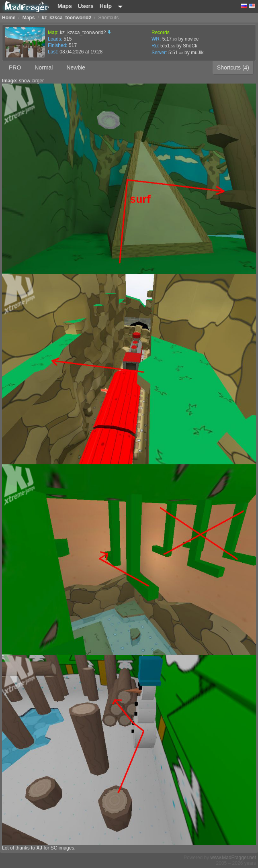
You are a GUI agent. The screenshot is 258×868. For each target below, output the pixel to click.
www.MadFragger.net (233, 858)
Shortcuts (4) (233, 67)
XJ (39, 848)
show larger (31, 81)
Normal (44, 67)
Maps (65, 6)
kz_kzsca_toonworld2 (86, 33)
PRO (15, 67)
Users (86, 6)
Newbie (76, 67)
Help (106, 6)
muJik (197, 53)
